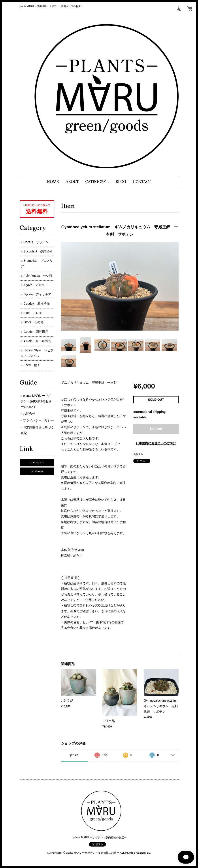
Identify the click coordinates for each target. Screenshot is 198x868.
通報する (138, 454)
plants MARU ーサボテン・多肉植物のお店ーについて (36, 401)
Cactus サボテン (36, 242)
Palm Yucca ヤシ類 (38, 276)
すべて (74, 755)
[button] (97, 182)
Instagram (37, 463)
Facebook (37, 471)
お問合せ (29, 414)
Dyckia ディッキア (37, 294)
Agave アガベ (34, 285)
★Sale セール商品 (37, 341)
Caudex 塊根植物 (36, 304)
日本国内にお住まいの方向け (156, 443)
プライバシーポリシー (38, 420)
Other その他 (33, 322)
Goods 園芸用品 (36, 332)
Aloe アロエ (33, 313)
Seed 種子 (32, 365)
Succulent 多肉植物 (38, 251)
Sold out (156, 429)
